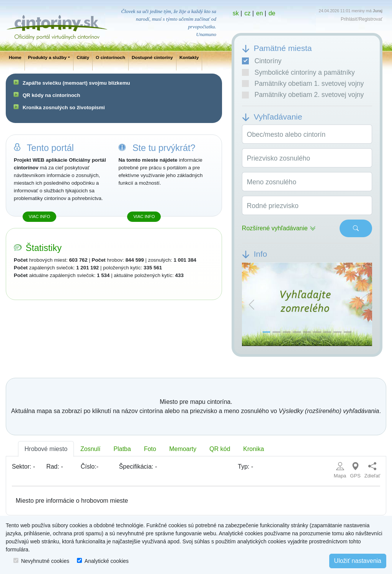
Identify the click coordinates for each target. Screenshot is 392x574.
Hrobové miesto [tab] (46, 449)
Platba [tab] (122, 449)
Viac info (39, 216)
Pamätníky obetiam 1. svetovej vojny (303, 84)
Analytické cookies (107, 561)
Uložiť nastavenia (358, 561)
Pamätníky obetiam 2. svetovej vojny (303, 95)
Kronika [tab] (253, 449)
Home (15, 57)
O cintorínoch (110, 57)
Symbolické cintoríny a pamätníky (298, 72)
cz (247, 13)
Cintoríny (262, 61)
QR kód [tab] (220, 449)
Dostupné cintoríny (152, 57)
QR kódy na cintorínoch (51, 95)
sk (236, 13)
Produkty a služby (47, 57)
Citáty (83, 57)
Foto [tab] (150, 449)
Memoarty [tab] (183, 449)
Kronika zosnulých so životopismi (64, 107)
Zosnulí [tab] (90, 449)
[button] (252, 304)
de (272, 13)
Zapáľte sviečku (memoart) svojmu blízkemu (76, 83)
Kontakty (189, 57)
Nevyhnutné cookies (45, 561)
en (260, 13)
